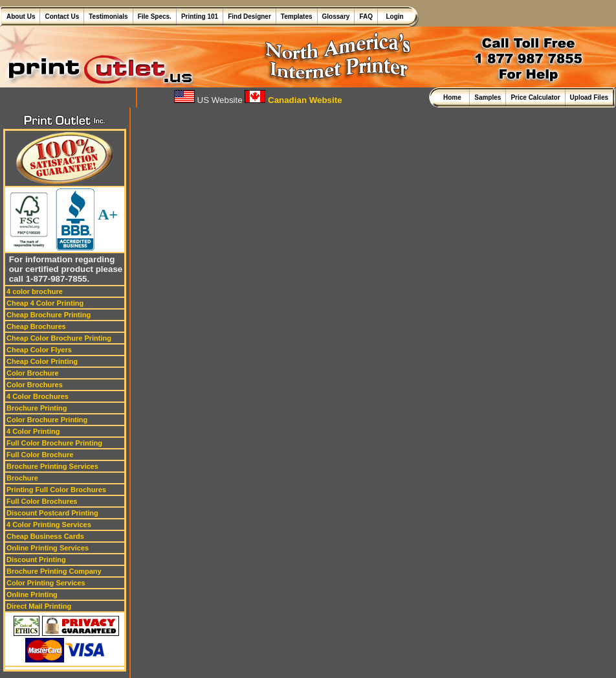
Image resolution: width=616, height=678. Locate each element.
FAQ (366, 17)
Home (454, 97)
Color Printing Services (46, 583)
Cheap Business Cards (45, 536)
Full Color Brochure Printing (54, 443)
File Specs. (155, 17)
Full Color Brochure (40, 455)
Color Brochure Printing (47, 420)
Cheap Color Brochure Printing (59, 338)
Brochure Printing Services (52, 466)
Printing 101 (200, 17)
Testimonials (108, 17)
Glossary (336, 17)
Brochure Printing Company (54, 571)
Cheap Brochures (36, 326)
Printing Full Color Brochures (56, 490)
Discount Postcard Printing (52, 513)
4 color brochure (35, 291)
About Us (21, 17)
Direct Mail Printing (39, 606)
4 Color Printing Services (49, 525)
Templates (297, 17)
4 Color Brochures (38, 396)
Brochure (22, 478)
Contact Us (62, 17)
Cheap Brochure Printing (49, 315)
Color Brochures (35, 385)
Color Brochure (33, 373)
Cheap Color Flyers (39, 350)
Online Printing (32, 594)
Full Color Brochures (42, 501)
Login (393, 17)
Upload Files (589, 97)
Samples (488, 97)
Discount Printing (36, 559)
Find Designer (249, 17)
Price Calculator (535, 97)
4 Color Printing (33, 431)
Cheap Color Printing (42, 361)
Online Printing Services (48, 548)
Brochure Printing (37, 408)
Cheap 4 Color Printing (45, 303)
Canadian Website (293, 100)
